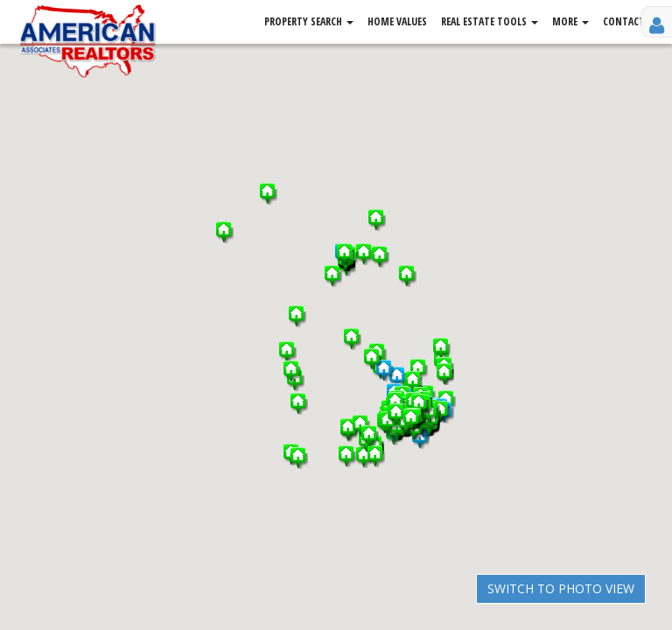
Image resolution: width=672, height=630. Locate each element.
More (570, 21)
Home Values (397, 21)
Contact (624, 21)
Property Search (309, 21)
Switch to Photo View (561, 588)
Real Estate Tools (490, 21)
